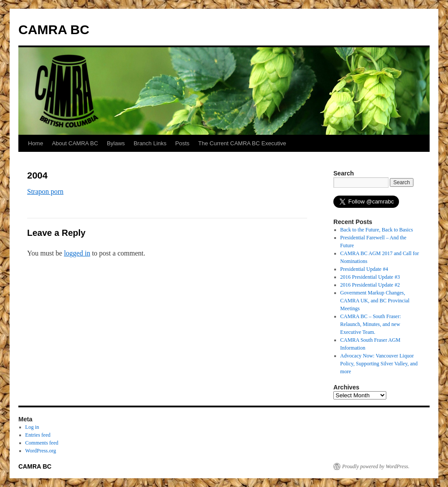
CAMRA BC (54, 30)
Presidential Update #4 (364, 269)
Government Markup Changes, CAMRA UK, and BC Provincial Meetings (375, 301)
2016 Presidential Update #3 (370, 277)
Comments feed (42, 443)
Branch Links (150, 143)
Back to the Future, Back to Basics (377, 230)
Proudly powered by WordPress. (376, 466)
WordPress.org (41, 451)
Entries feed (38, 435)
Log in (32, 427)
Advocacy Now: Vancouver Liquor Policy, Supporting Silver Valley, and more (379, 364)
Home (36, 143)
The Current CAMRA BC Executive (242, 143)
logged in (77, 253)
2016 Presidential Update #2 (370, 285)
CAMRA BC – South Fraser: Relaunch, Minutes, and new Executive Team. (371, 324)
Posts (183, 143)
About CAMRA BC (75, 143)
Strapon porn (45, 191)
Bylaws (116, 143)
